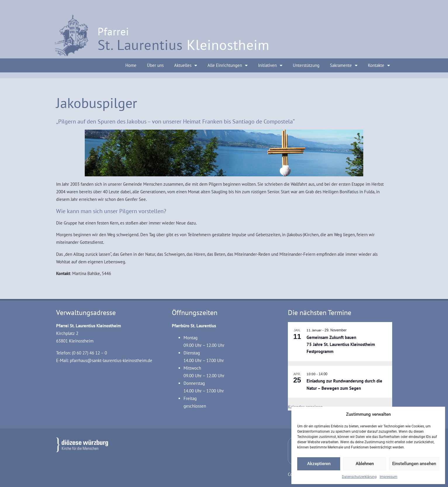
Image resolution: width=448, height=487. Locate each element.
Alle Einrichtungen (228, 66)
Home (131, 65)
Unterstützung (306, 65)
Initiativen (270, 66)
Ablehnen (365, 464)
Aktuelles (186, 66)
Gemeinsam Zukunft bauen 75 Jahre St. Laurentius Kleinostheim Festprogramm (341, 345)
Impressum (389, 477)
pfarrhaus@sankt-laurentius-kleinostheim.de (111, 360)
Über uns (155, 65)
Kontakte (379, 66)
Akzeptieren (319, 464)
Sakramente (344, 66)
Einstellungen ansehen (414, 464)
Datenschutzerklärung (359, 477)
